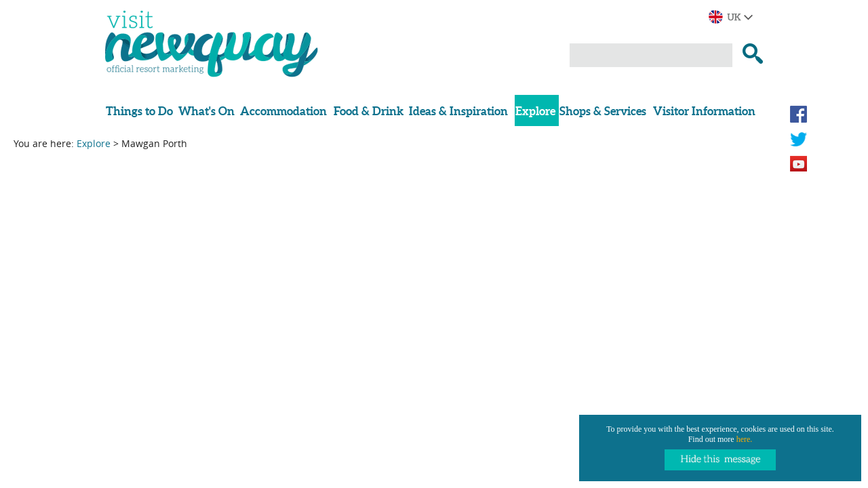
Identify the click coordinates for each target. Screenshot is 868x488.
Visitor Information (704, 111)
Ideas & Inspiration (458, 111)
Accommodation (283, 111)
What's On (206, 111)
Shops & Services (603, 111)
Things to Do (139, 111)
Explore (535, 111)
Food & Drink (369, 111)
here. (745, 439)
